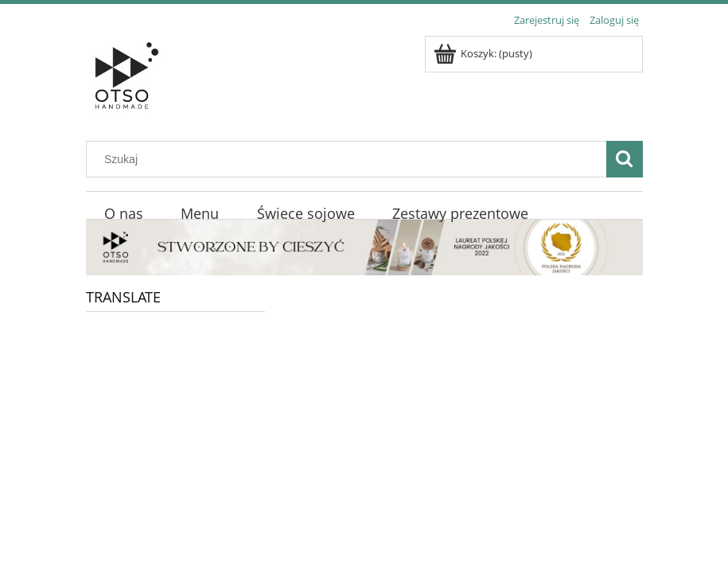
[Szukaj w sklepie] (349, 159)
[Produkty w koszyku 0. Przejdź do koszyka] (484, 53)
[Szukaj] (625, 159)
